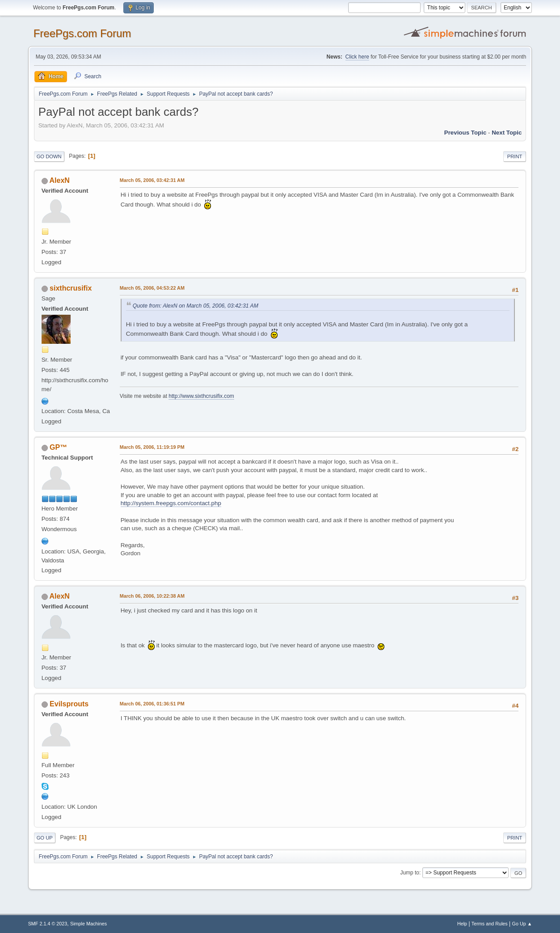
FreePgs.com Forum (82, 33)
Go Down (49, 156)
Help (462, 924)
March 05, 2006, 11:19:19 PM (152, 447)
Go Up (45, 838)
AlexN (60, 180)
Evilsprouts (69, 704)
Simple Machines (88, 924)
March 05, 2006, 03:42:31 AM (152, 180)
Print (515, 156)
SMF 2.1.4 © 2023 (48, 924)
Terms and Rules (490, 924)
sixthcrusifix (71, 288)
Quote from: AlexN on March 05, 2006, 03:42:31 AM (196, 306)
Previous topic (465, 133)
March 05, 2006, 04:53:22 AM (152, 288)
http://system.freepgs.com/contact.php (171, 503)
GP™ (58, 447)
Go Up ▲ (522, 924)
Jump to (410, 873)
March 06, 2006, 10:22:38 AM (152, 596)
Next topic (507, 133)
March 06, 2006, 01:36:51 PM (152, 704)
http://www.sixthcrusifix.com (201, 396)
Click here (357, 57)
